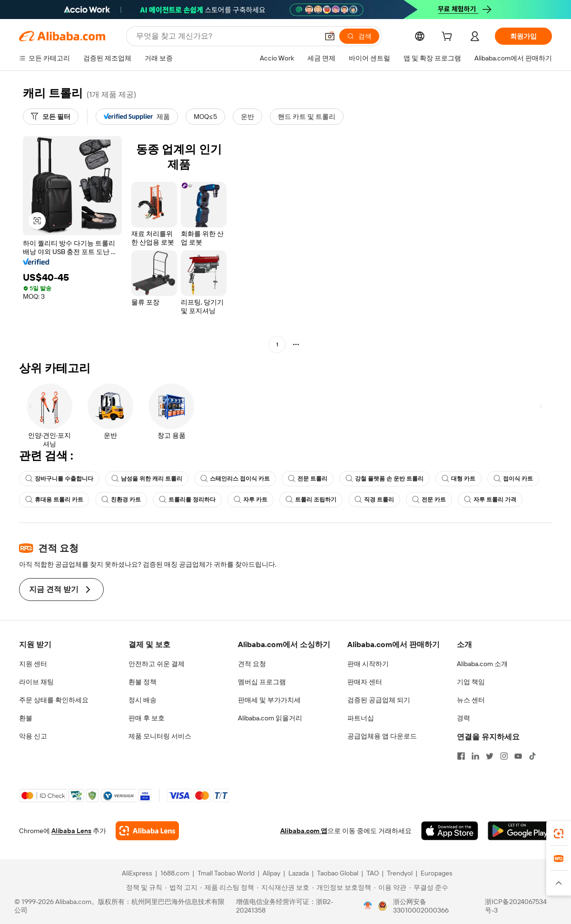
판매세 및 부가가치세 (269, 700)
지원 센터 (33, 664)
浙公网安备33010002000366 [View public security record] (421, 906)
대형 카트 (458, 479)
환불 (26, 718)
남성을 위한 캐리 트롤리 (147, 479)
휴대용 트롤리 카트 (54, 500)
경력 (463, 718)
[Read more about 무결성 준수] (429, 887)
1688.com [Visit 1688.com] (175, 873)
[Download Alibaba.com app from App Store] (450, 831)
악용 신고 (33, 736)
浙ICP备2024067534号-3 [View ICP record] (516, 906)
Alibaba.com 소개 (482, 664)
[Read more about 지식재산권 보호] (283, 887)
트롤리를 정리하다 (187, 500)
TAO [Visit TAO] (373, 873)
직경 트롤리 (374, 500)
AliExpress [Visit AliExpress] (137, 873)
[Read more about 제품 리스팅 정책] (227, 887)
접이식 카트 (513, 479)
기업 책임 (471, 682)
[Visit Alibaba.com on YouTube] (518, 756)
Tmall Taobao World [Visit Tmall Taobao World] (226, 873)
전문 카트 (429, 500)
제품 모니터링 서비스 (160, 736)
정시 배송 (143, 700)
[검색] (359, 36)
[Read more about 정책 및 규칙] (143, 887)
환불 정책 (143, 682)
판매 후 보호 (147, 718)
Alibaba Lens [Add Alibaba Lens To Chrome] (71, 831)
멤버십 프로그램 (262, 682)
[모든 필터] (51, 117)
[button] (330, 36)
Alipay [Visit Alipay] (271, 873)
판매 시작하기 (368, 664)
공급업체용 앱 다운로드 (382, 736)
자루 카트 (251, 500)
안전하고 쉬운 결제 (157, 664)
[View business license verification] (368, 906)
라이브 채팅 (36, 682)
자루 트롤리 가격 (490, 500)
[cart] (449, 38)
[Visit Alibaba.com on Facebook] (461, 756)
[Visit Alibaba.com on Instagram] (504, 756)
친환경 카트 (121, 500)
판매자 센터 (365, 682)
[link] (559, 834)
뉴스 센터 (471, 700)
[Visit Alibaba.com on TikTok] (532, 756)
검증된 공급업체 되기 (379, 700)
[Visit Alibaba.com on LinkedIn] (475, 756)
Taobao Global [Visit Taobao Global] (338, 873)
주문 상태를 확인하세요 (54, 700)
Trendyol (400, 873)
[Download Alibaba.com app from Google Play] (520, 831)
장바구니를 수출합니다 (59, 479)
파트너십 (361, 718)
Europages (437, 873)
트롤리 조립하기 (311, 500)
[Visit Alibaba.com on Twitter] (490, 756)
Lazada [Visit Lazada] (299, 873)
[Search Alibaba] (226, 36)
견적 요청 (252, 664)
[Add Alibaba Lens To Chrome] (147, 831)
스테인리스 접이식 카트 (235, 479)
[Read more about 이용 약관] (390, 887)
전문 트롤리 (308, 479)
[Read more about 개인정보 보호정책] (342, 887)
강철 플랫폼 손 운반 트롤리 (384, 479)
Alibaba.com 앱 (304, 831)
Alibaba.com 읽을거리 (270, 718)
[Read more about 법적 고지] (181, 887)
